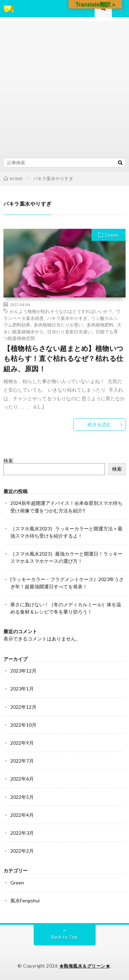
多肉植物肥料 (100, 325)
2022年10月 (23, 725)
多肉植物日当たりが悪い (58, 325)
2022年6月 (22, 779)
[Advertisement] (64, 85)
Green (112, 235)
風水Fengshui (25, 900)
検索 (8, 460)
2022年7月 (22, 761)
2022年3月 (22, 833)
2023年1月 (22, 689)
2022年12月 (23, 707)
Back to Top (64, 937)
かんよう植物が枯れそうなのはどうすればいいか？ (61, 311)
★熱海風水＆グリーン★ (85, 966)
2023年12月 (23, 671)
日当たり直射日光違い (69, 331)
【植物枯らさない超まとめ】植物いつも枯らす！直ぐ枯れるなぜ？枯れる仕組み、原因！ (63, 359)
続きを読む (99, 424)
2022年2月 (22, 851)
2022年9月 (22, 743)
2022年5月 (22, 797)
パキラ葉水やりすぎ (67, 318)
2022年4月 (22, 815)
